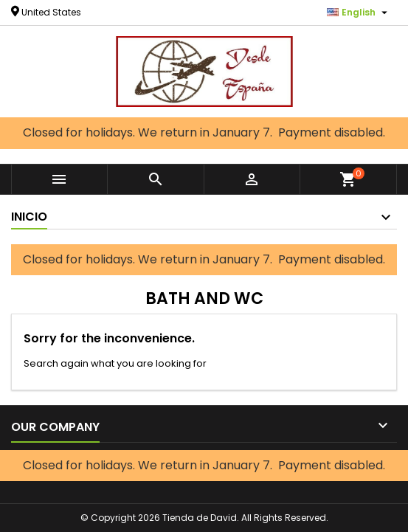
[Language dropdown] (359, 13)
